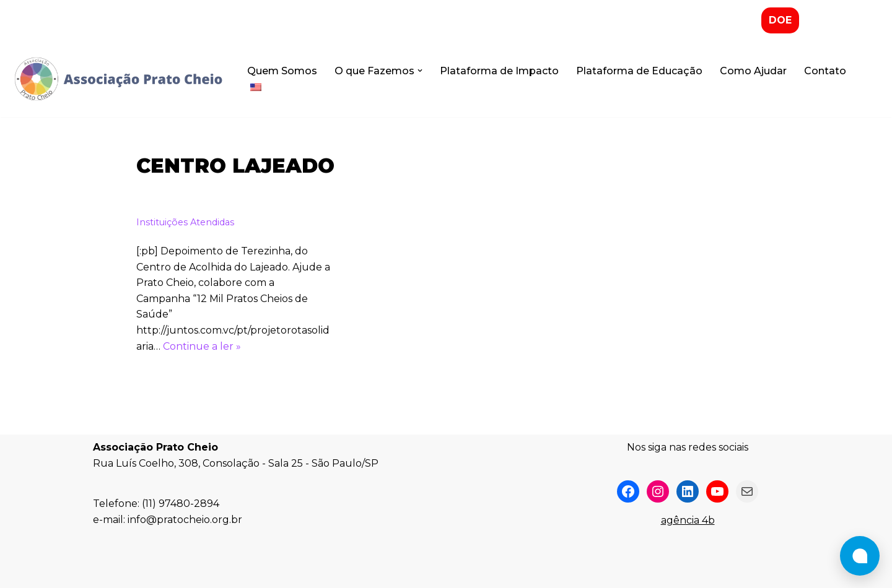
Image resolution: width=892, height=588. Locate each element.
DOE (780, 20)
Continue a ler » (202, 346)
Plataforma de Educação (639, 71)
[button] (420, 71)
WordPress (201, 573)
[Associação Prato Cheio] (118, 79)
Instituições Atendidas (185, 222)
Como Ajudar (753, 71)
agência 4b (688, 520)
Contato (825, 71)
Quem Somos (282, 71)
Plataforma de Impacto (499, 71)
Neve (106, 573)
